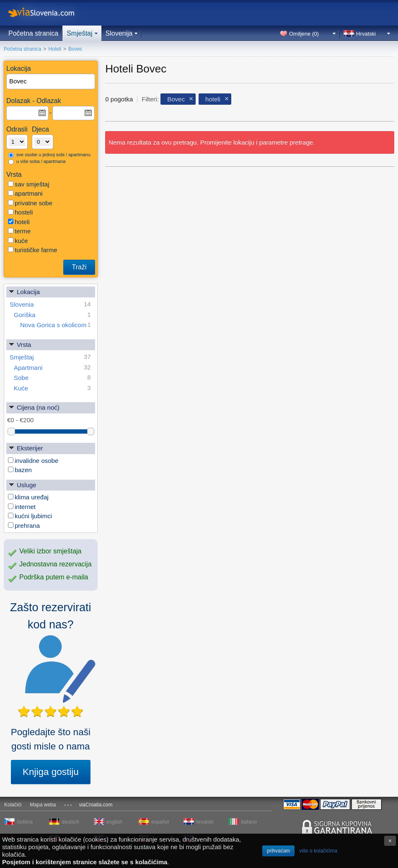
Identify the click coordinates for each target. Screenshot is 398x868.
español (160, 822)
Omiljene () (304, 34)
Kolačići (13, 805)
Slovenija (119, 33)
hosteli (20, 212)
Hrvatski (366, 34)
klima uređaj (28, 497)
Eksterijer (26, 448)
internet (22, 507)
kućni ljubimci (30, 516)
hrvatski (205, 822)
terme (19, 231)
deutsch (70, 822)
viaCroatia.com (96, 805)
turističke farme (33, 250)
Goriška (52, 315)
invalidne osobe (33, 461)
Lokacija (24, 291)
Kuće (52, 388)
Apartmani (52, 368)
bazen (20, 470)
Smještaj (79, 33)
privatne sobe (30, 203)
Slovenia (50, 304)
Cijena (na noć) (34, 407)
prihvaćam (278, 851)
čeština (25, 822)
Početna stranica (33, 33)
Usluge (22, 484)
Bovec (176, 99)
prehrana (24, 526)
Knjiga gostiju (51, 772)
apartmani (25, 193)
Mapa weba (43, 805)
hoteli (19, 222)
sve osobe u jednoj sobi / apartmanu (49, 155)
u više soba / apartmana (37, 162)
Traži (79, 267)
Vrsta (20, 344)
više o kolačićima (318, 851)
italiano (249, 822)
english (114, 822)
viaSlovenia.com (48, 13)
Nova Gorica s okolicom (56, 325)
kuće (18, 241)
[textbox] (51, 81)
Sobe (52, 378)
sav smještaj (29, 184)
